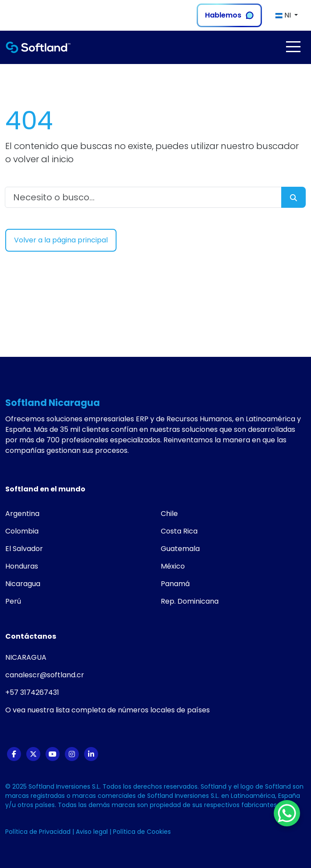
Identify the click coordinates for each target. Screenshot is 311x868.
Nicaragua (23, 584)
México (173, 566)
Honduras (22, 566)
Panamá (175, 584)
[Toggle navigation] (293, 47)
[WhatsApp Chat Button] (287, 813)
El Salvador (24, 549)
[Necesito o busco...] (143, 197)
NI (284, 15)
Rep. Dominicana (190, 601)
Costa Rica (179, 531)
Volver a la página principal (61, 240)
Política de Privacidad (39, 832)
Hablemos (229, 15)
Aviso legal (93, 832)
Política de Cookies (142, 832)
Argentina (22, 514)
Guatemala (180, 549)
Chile (169, 514)
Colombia (22, 531)
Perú (13, 601)
